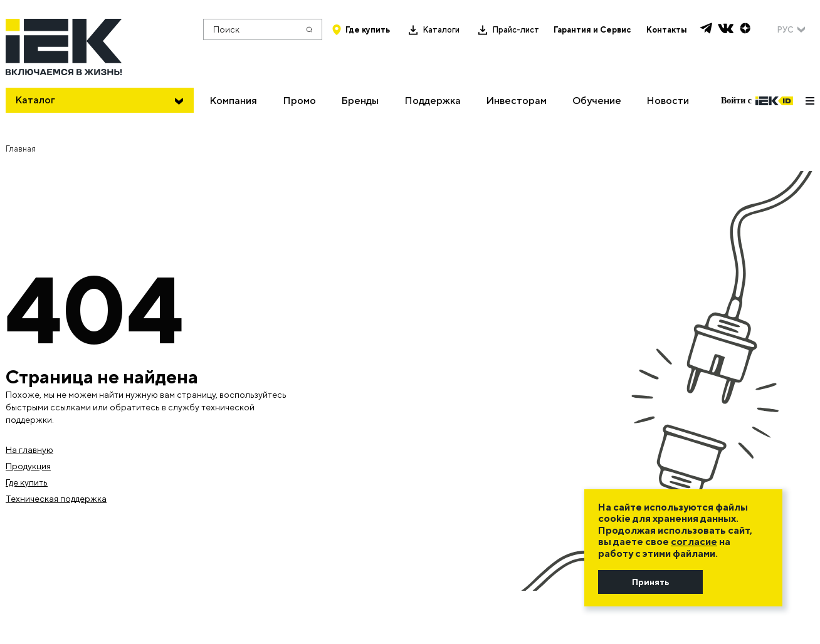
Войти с (757, 101)
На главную (29, 450)
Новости (668, 101)
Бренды (360, 101)
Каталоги (441, 30)
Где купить (368, 30)
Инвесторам (516, 101)
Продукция (28, 466)
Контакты (667, 30)
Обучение (597, 101)
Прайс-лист (516, 30)
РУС (785, 30)
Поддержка (433, 101)
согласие (694, 542)
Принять (650, 582)
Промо (299, 101)
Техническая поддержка (56, 499)
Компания (233, 101)
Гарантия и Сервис (592, 30)
